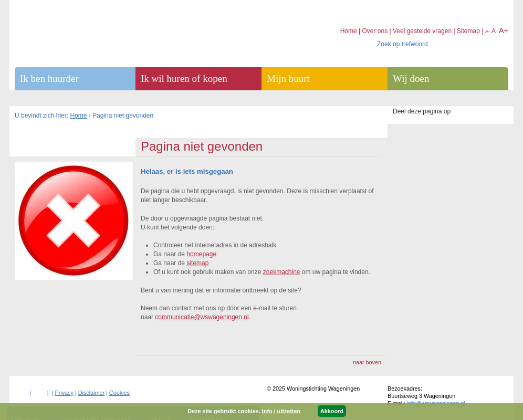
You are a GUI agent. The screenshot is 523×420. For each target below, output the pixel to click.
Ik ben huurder (49, 78)
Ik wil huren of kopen (184, 78)
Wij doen (411, 78)
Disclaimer (91, 393)
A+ (504, 30)
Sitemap (468, 31)
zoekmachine (282, 272)
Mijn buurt (288, 78)
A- (488, 31)
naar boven (367, 362)
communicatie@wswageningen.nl (202, 317)
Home (78, 115)
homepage (201, 254)
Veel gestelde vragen (422, 31)
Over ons (375, 31)
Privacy (64, 393)
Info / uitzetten (281, 411)
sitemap (197, 263)
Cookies (119, 393)
